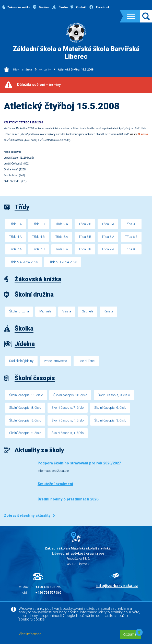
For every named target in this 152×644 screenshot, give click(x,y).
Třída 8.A (62, 249)
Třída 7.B (38, 249)
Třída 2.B (85, 224)
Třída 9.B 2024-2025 (63, 262)
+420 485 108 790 (48, 587)
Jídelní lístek (86, 361)
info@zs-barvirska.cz (117, 586)
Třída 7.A (15, 249)
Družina (41, 7)
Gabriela (87, 311)
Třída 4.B (38, 237)
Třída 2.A (62, 224)
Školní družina (19, 311)
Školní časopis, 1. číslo (68, 433)
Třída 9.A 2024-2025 (24, 262)
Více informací (30, 634)
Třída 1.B (38, 224)
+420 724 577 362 (48, 593)
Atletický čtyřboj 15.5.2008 (76, 70)
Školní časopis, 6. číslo (110, 408)
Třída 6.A (108, 237)
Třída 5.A (62, 237)
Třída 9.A (108, 249)
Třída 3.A (108, 224)
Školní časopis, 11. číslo (26, 395)
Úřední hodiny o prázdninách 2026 (68, 499)
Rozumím (131, 634)
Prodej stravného (55, 361)
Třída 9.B (131, 249)
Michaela (45, 311)
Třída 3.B (131, 224)
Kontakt (78, 7)
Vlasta (67, 311)
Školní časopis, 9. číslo (114, 395)
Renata (108, 311)
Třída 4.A (15, 237)
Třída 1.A (15, 224)
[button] (139, 633)
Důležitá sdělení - (39, 85)
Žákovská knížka (16, 7)
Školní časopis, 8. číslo (25, 408)
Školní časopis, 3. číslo (110, 420)
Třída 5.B (85, 237)
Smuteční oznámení (55, 484)
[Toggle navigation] (131, 16)
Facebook (99, 7)
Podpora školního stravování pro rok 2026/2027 (79, 463)
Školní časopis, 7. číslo (68, 408)
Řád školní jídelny (21, 361)
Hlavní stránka (18, 70)
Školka (60, 7)
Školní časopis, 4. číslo (68, 420)
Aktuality (45, 70)
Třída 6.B (131, 237)
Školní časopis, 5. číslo (25, 420)
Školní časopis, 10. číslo (70, 395)
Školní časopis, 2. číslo (25, 433)
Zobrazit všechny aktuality (27, 516)
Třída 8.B (85, 249)
